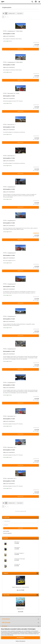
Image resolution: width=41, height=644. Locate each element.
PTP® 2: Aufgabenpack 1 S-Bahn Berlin (13, 31)
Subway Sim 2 (20, 609)
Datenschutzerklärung (9, 635)
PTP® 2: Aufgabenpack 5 (9, 316)
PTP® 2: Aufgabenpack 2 (9, 221)
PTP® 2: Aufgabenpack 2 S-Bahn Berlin (13, 62)
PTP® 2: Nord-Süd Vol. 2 (9, 156)
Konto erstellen (6, 531)
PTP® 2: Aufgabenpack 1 (9, 187)
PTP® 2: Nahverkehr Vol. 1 (10, 416)
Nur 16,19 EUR (20, 590)
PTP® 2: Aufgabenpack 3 (9, 253)
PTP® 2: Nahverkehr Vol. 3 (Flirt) (11, 93)
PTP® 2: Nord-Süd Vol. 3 (9, 125)
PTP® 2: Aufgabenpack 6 (9, 349)
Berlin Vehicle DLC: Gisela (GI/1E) (21, 587)
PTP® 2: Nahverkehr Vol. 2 (10, 447)
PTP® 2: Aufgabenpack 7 (9, 383)
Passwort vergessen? (7, 533)
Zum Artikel (21, 49)
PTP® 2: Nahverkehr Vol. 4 (10, 479)
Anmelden (20, 528)
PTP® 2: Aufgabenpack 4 (9, 284)
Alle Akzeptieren (20, 638)
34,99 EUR (20, 612)
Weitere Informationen (20, 641)
